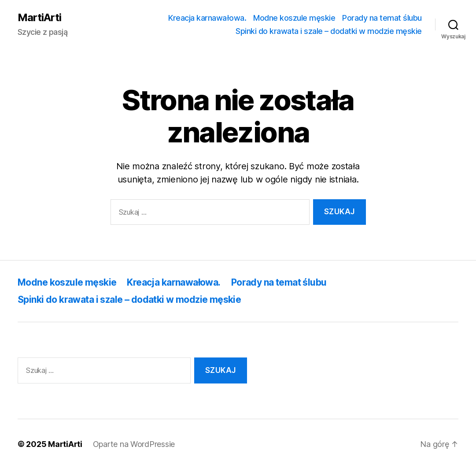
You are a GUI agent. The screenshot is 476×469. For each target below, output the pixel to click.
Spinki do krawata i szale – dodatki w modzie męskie (329, 31)
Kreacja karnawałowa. (207, 18)
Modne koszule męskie (294, 18)
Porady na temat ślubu (382, 18)
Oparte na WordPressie (134, 444)
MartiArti (39, 18)
